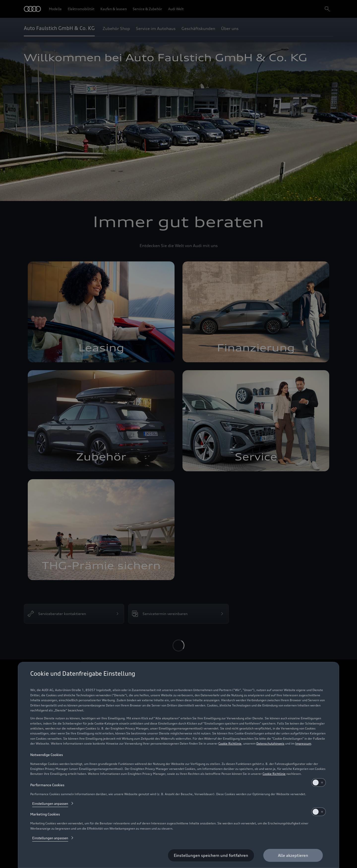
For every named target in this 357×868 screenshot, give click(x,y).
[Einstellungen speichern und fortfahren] (211, 855)
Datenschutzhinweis (270, 743)
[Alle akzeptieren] (293, 855)
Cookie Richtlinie (230, 743)
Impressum (303, 743)
